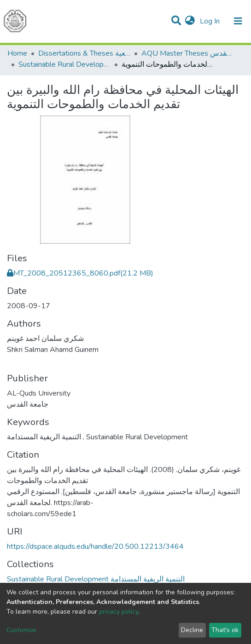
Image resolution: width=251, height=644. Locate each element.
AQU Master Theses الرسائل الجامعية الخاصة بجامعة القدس (187, 53)
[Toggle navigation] (238, 21)
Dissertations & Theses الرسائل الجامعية (84, 53)
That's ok (225, 630)
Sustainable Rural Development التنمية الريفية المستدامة (64, 64)
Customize (21, 630)
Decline (192, 630)
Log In (211, 21)
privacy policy (119, 612)
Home (17, 53)
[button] (190, 21)
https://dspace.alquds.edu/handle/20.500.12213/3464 (95, 546)
